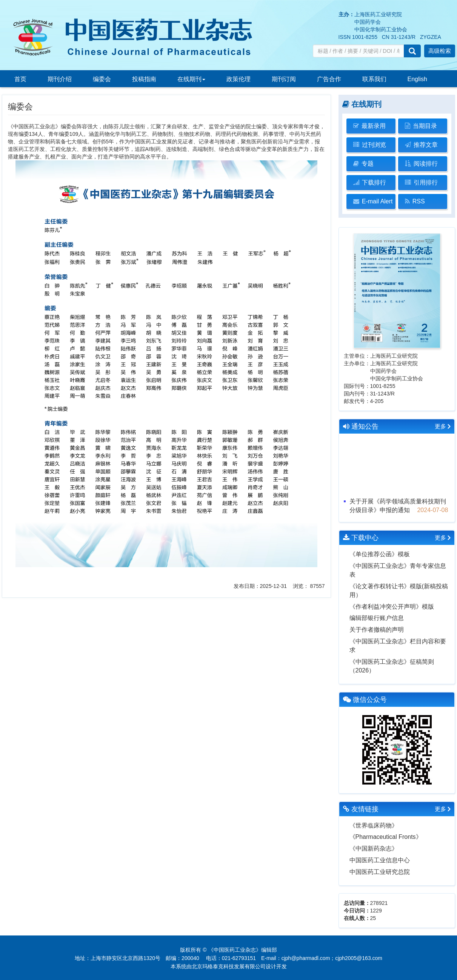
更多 (440, 426)
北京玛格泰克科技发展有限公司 (229, 966)
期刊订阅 (284, 79)
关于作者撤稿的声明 (377, 630)
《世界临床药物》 (374, 825)
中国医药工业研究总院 (380, 872)
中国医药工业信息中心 (380, 860)
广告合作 (329, 79)
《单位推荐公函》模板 (380, 554)
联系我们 (374, 79)
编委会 (102, 79)
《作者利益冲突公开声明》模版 (392, 607)
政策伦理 (239, 79)
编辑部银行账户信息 (377, 618)
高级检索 (440, 51)
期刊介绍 (60, 79)
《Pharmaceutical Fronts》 (386, 837)
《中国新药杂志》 (374, 848)
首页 (20, 79)
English (417, 79)
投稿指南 (144, 79)
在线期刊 (191, 79)
